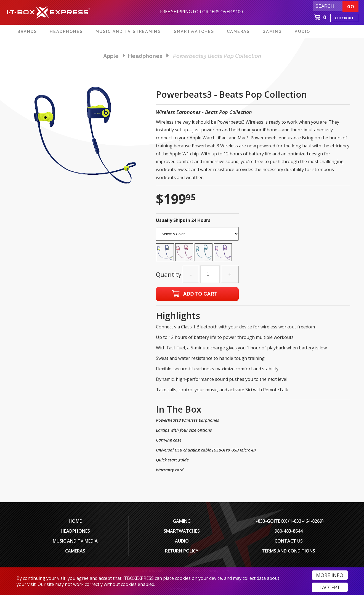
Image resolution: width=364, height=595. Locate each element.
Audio (182, 541)
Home (75, 521)
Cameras (75, 551)
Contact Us (289, 541)
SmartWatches (182, 531)
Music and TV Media (75, 541)
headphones (145, 56)
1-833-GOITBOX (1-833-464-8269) (289, 521)
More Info (330, 575)
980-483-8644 (289, 531)
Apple (111, 56)
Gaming (182, 521)
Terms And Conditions (289, 551)
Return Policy (182, 551)
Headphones (75, 531)
